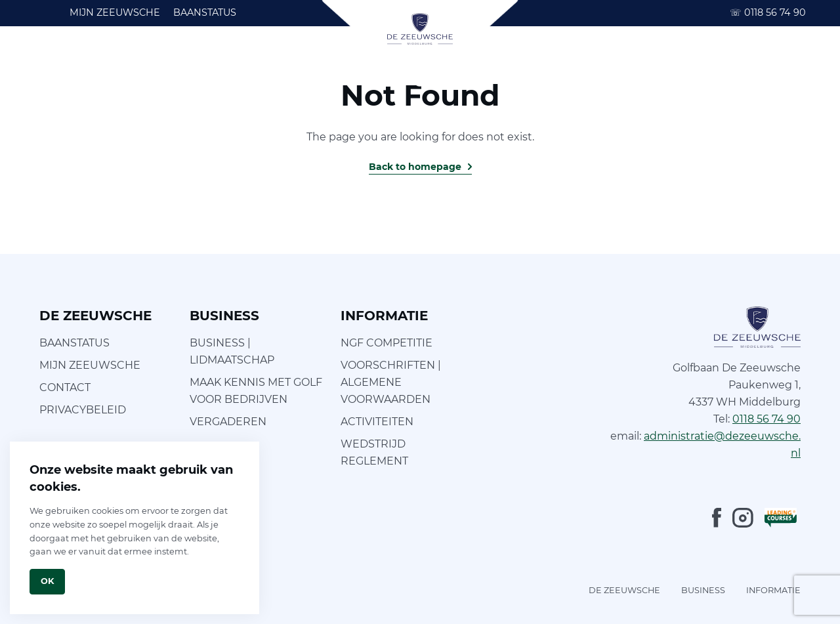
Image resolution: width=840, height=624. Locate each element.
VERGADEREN (228, 422)
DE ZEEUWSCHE (624, 590)
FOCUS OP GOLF (366, 59)
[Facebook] (717, 518)
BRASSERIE (508, 59)
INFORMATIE (587, 59)
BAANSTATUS (205, 12)
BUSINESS (662, 59)
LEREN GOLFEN (188, 59)
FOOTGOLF (276, 59)
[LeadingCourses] (781, 518)
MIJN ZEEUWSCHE (115, 12)
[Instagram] (743, 518)
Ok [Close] (47, 581)
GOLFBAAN (101, 59)
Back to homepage (415, 167)
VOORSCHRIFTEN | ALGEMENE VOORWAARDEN (391, 382)
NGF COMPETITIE (387, 343)
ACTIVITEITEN (377, 422)
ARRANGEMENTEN (754, 59)
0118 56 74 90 (768, 12)
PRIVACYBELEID (83, 410)
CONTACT (65, 387)
